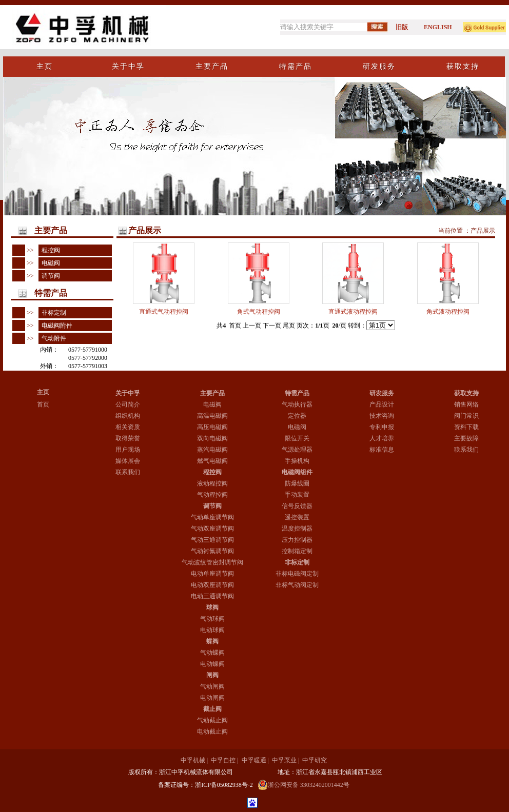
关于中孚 (128, 393)
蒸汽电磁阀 (212, 450)
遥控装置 (297, 517)
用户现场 (128, 450)
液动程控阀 (212, 483)
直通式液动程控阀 (353, 312)
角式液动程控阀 (448, 312)
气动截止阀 (212, 720)
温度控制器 (297, 529)
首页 (43, 404)
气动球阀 (212, 619)
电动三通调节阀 (212, 596)
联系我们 (128, 472)
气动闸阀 (212, 686)
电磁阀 (49, 263)
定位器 (297, 416)
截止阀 (212, 709)
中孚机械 (193, 760)
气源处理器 (297, 450)
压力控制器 (297, 540)
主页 (43, 392)
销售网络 (466, 404)
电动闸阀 (212, 698)
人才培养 (382, 438)
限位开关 (297, 438)
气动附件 (52, 338)
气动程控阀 (212, 495)
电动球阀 (212, 630)
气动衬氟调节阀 (212, 551)
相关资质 (128, 427)
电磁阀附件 (55, 326)
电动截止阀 (212, 732)
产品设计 (382, 404)
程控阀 (49, 250)
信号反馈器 (297, 506)
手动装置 (297, 495)
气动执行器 (297, 404)
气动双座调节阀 (212, 529)
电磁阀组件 (297, 472)
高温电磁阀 (212, 416)
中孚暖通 (254, 760)
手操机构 (297, 461)
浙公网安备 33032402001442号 (304, 785)
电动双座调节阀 (212, 585)
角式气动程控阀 (259, 312)
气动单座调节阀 (212, 517)
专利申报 (382, 427)
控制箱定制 (297, 551)
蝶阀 (212, 641)
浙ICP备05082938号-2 (224, 785)
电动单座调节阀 (212, 574)
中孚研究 (315, 760)
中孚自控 (223, 760)
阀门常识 (466, 416)
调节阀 (49, 276)
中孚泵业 (284, 760)
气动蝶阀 (212, 653)
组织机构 (128, 416)
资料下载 (466, 427)
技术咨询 (382, 416)
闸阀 (212, 675)
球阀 (212, 607)
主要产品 (212, 393)
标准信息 (382, 450)
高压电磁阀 (212, 427)
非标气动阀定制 (297, 585)
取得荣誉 (128, 438)
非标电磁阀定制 (297, 574)
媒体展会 (128, 461)
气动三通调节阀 (212, 540)
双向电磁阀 (212, 438)
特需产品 (297, 393)
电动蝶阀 (212, 664)
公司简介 (128, 404)
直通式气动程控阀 (164, 312)
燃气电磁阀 (212, 461)
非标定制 (52, 313)
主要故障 (466, 438)
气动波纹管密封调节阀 (212, 562)
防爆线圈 (297, 483)
